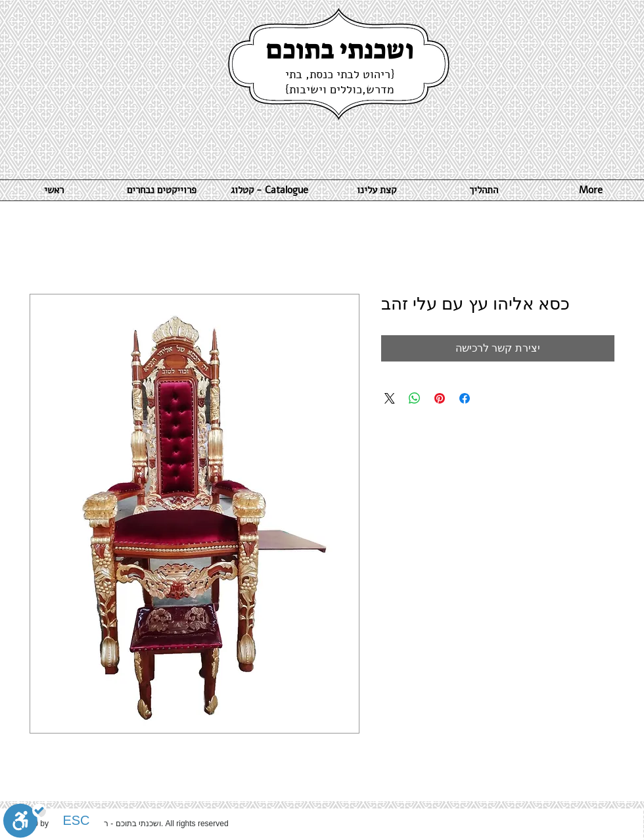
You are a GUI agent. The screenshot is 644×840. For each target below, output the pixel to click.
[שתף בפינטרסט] (440, 398)
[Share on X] (390, 398)
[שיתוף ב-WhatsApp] (415, 398)
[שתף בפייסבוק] (465, 398)
